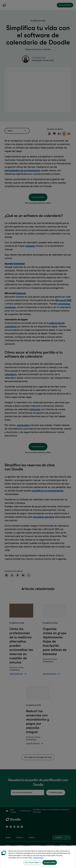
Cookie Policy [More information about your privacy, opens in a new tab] (38, 859)
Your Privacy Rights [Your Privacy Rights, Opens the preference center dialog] (32, 864)
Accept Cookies (50, 864)
